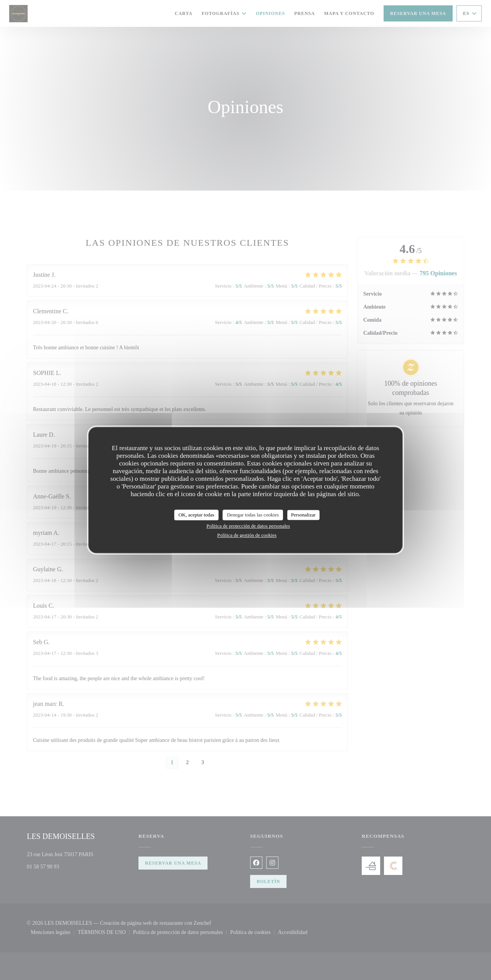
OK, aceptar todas (196, 515)
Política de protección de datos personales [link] (248, 526)
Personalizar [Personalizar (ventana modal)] (303, 515)
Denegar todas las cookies (253, 515)
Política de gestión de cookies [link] (247, 535)
